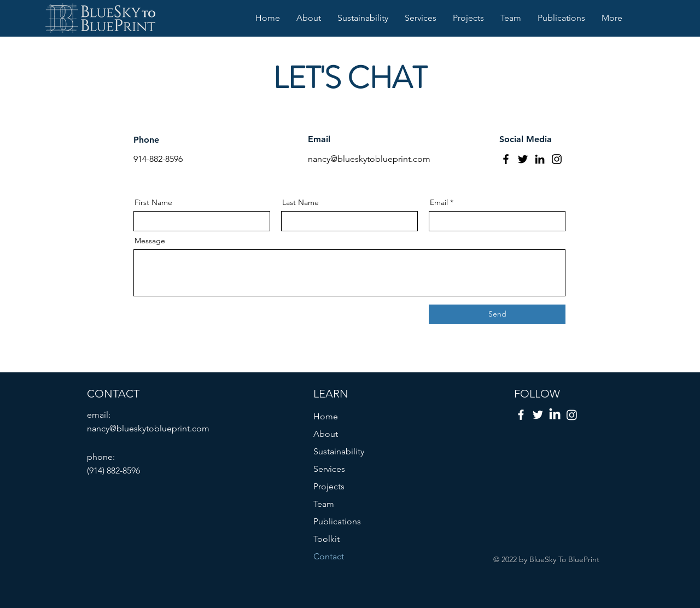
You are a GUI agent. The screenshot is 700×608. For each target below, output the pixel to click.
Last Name (301, 202)
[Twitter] (523, 159)
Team (324, 504)
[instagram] (572, 415)
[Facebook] (506, 159)
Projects (329, 486)
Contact (329, 556)
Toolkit (326, 539)
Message (150, 241)
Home (326, 416)
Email (439, 202)
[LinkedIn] (540, 159)
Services (329, 469)
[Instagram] (557, 159)
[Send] (497, 314)
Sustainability (339, 451)
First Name (153, 202)
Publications (337, 521)
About (326, 434)
